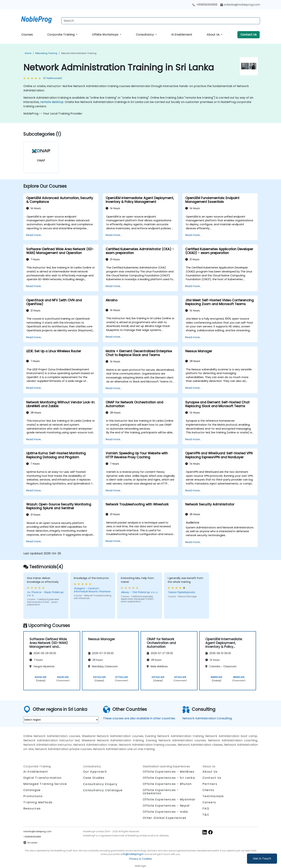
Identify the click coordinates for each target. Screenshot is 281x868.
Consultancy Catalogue (103, 790)
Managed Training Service (45, 784)
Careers (209, 802)
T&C (206, 815)
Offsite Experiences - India (165, 812)
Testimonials (213, 796)
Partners (210, 784)
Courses (27, 35)
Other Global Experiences (165, 818)
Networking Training (46, 53)
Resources (32, 808)
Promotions (33, 796)
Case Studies (94, 778)
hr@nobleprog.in (133, 854)
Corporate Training (61, 35)
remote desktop (52, 102)
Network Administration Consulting (207, 718)
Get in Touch (262, 859)
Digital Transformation (43, 778)
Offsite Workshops (105, 35)
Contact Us (249, 35)
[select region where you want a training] (61, 720)
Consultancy (145, 35)
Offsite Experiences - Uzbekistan (161, 792)
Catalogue (32, 790)
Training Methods (38, 802)
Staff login (140, 866)
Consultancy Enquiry (100, 784)
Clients (208, 790)
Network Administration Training (79, 53)
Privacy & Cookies (141, 859)
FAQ (206, 808)
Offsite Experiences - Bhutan (167, 784)
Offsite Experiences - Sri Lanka (169, 778)
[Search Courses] (161, 21)
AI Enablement (182, 35)
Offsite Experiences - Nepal (166, 806)
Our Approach (95, 772)
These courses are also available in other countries (139, 718)
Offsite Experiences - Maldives (169, 772)
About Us (213, 35)
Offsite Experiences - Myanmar (169, 799)
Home (28, 53)
